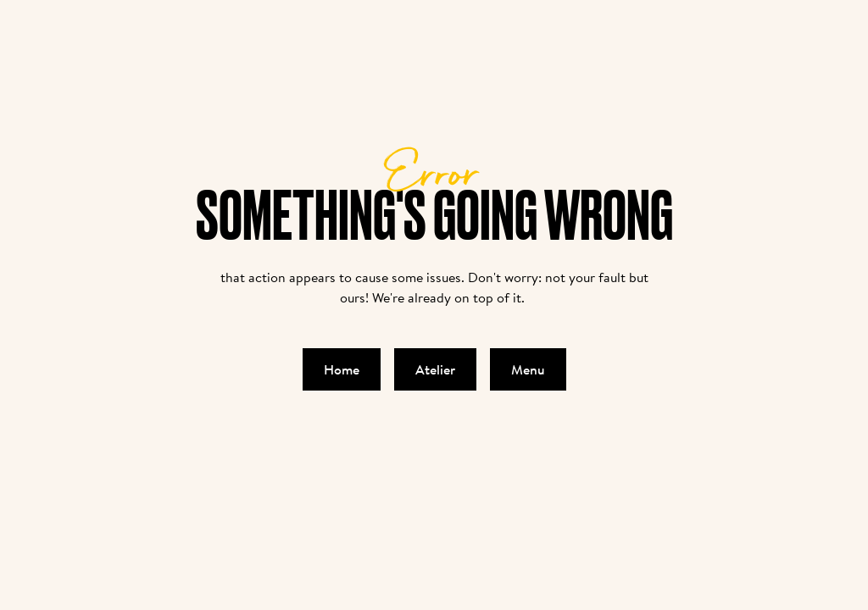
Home (342, 369)
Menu (528, 369)
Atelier (435, 369)
